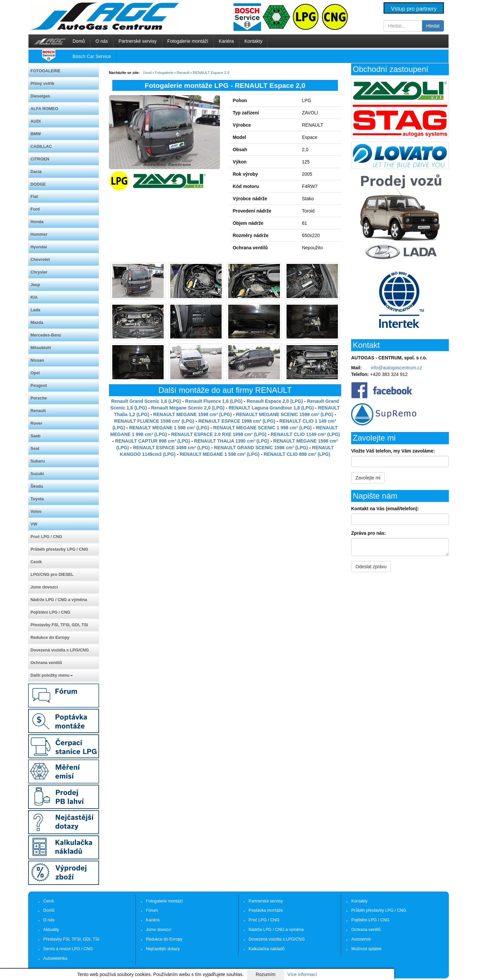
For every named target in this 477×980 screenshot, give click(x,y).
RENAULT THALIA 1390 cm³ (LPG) (232, 441)
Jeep (35, 285)
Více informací (302, 974)
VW (34, 524)
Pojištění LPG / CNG (50, 612)
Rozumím (266, 974)
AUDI (36, 121)
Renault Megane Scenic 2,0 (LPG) (188, 408)
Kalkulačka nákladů (267, 949)
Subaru (38, 461)
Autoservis (361, 939)
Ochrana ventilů (46, 663)
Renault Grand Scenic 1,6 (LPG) (146, 401)
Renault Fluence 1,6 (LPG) (214, 401)
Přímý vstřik (42, 84)
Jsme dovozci (44, 587)
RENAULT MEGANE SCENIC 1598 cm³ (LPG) (285, 414)
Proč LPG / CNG (46, 537)
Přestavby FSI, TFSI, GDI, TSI (59, 625)
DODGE (38, 184)
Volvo (36, 512)
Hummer (39, 234)
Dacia (36, 172)
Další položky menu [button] (52, 675)
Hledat (433, 26)
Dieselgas (40, 96)
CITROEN (40, 159)
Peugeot (39, 386)
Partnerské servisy (138, 41)
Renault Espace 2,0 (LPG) (275, 401)
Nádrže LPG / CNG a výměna (59, 600)
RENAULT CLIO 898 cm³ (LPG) (297, 454)
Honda (37, 222)
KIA (34, 297)
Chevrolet (40, 260)
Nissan (37, 360)
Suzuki (37, 474)
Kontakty (253, 41)
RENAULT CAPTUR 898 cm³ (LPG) (152, 441)
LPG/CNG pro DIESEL (52, 575)
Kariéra (226, 41)
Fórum (152, 910)
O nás (102, 41)
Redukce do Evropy (50, 638)
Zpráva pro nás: (369, 533)
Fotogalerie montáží (188, 41)
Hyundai (39, 247)
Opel (35, 373)
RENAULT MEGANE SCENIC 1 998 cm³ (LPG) (262, 428)
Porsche (39, 398)
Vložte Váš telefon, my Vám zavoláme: (393, 451)
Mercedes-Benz (46, 335)
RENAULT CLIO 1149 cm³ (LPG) (305, 434)
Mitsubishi (41, 348)
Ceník (36, 562)
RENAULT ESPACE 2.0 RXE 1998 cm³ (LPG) (219, 434)
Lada (35, 310)
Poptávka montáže (266, 910)
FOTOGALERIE (46, 71)
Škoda (37, 486)
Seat (35, 449)
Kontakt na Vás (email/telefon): (385, 509)
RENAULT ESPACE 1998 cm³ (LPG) (237, 421)
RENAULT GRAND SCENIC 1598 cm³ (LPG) (261, 448)
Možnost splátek (367, 949)
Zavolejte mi (368, 478)
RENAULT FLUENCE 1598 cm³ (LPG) (154, 421)
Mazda (37, 323)
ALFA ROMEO (44, 109)
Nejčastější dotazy (163, 949)
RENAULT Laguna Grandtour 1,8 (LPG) (271, 408)
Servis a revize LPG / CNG (68, 949)
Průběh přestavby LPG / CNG (59, 549)
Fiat (34, 197)
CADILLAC (41, 147)
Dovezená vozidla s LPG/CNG (60, 650)
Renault (38, 411)
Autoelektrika (55, 958)
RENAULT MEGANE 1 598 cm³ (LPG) (169, 428)
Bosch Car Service (92, 56)
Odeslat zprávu (371, 567)
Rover (36, 423)
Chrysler (39, 272)
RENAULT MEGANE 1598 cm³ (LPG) (193, 414)
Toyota (37, 499)
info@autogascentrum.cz (396, 368)
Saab (35, 436)
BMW (36, 134)
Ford (35, 209)
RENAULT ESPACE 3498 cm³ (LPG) (171, 448)
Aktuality (51, 930)
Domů (79, 41)
